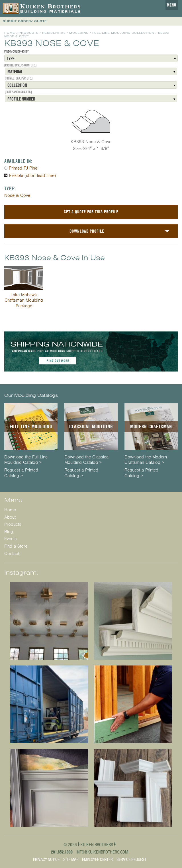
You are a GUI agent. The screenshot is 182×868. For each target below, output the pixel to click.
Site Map (71, 859)
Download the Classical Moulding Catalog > (87, 460)
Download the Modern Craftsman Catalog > (146, 460)
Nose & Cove (17, 195)
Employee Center (97, 859)
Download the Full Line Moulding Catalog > (26, 460)
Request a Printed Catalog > (21, 473)
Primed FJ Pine (23, 168)
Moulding (79, 33)
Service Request (131, 859)
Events (11, 539)
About (10, 517)
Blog (9, 532)
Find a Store (16, 546)
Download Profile (87, 231)
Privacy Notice (46, 859)
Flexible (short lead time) (32, 176)
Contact (12, 554)
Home (10, 33)
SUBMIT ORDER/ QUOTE (25, 21)
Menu (172, 5)
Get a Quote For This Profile (91, 212)
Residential (54, 33)
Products (29, 33)
